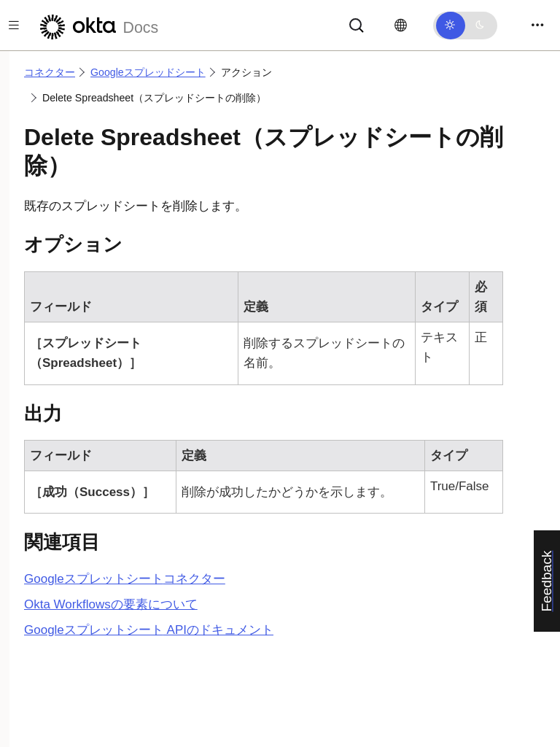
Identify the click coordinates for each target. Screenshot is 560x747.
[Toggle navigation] (537, 25)
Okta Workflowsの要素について (111, 604)
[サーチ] (357, 24)
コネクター (50, 72)
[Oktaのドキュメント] (97, 25)
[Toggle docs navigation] (14, 25)
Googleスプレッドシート (148, 72)
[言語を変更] (401, 26)
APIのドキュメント (149, 630)
